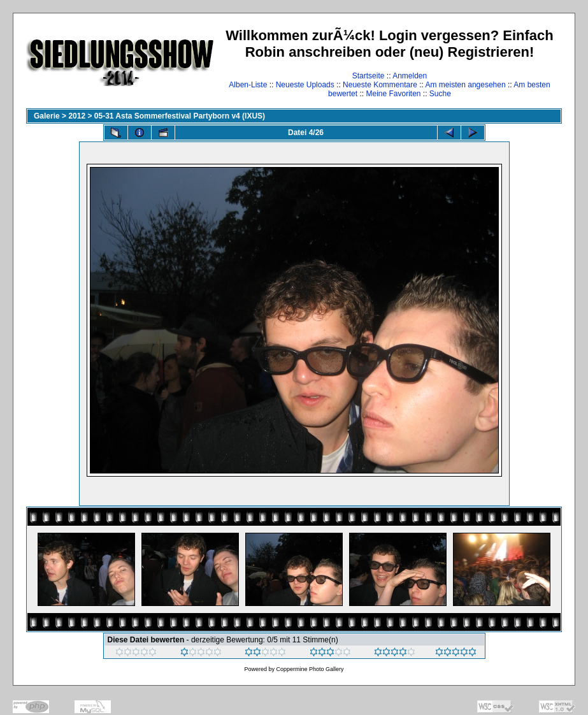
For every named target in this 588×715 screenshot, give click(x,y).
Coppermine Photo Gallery (310, 669)
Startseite (369, 76)
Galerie (47, 116)
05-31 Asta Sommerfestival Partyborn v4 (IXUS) (180, 116)
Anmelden (410, 76)
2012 (77, 116)
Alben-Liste (248, 85)
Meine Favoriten (393, 94)
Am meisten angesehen (466, 85)
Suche (440, 94)
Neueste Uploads (305, 85)
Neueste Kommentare (380, 85)
